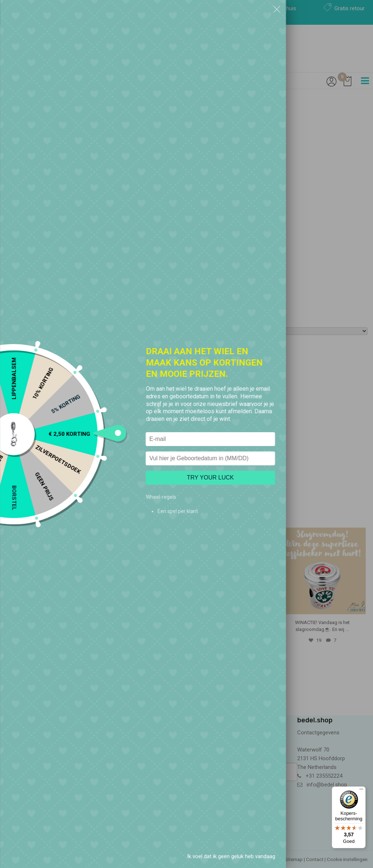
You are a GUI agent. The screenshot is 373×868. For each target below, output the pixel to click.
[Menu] (361, 791)
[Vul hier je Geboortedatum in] (210, 458)
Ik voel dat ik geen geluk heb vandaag (231, 856)
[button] (277, 9)
